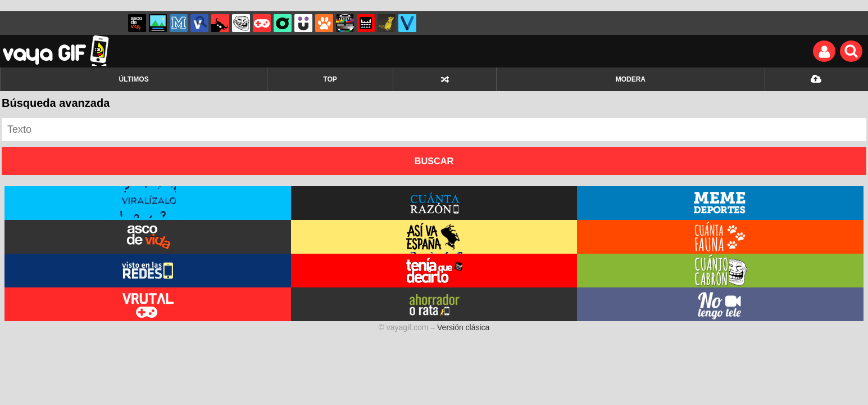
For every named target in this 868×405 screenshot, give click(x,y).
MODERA (631, 79)
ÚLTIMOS (134, 79)
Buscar (434, 161)
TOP (330, 79)
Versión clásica (463, 327)
